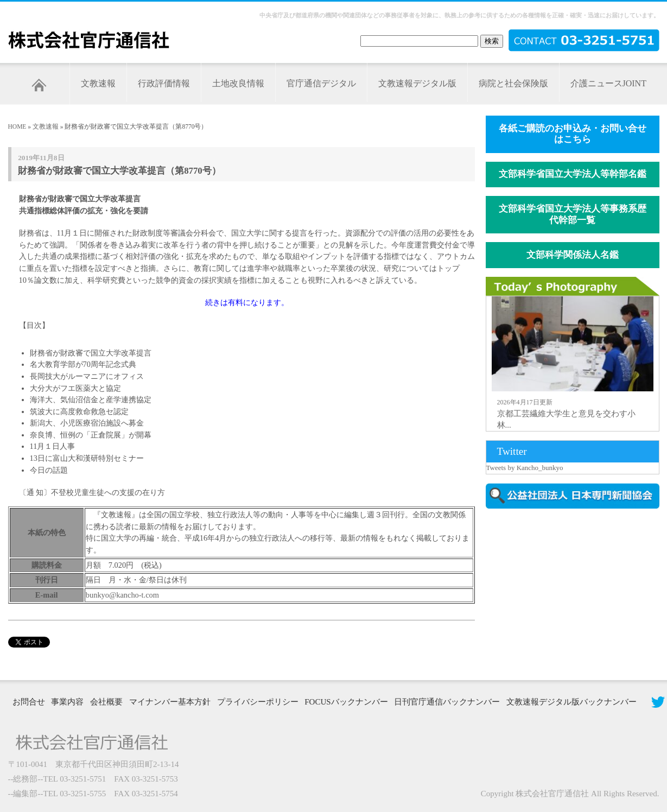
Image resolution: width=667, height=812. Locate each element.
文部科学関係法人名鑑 (573, 255)
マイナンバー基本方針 (170, 702)
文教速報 (98, 83)
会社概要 (106, 702)
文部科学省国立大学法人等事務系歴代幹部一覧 (573, 214)
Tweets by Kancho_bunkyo (525, 468)
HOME (17, 126)
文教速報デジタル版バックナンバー (571, 702)
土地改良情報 (238, 83)
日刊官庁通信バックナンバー (447, 702)
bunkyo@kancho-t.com (122, 595)
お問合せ (29, 702)
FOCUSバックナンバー (346, 702)
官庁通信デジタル (321, 83)
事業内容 (67, 702)
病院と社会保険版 (513, 83)
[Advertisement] (575, 585)
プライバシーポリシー (258, 702)
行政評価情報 (164, 83)
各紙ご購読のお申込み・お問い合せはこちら (573, 134)
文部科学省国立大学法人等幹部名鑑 (573, 174)
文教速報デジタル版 (417, 83)
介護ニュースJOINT (608, 83)
